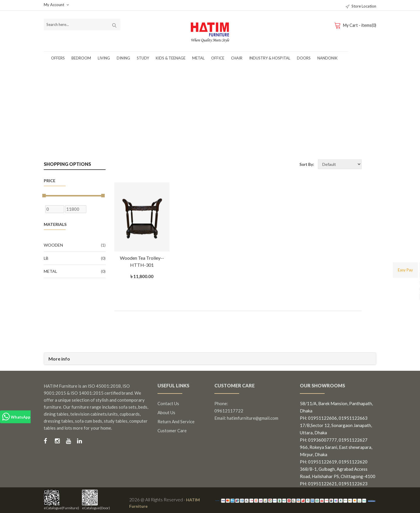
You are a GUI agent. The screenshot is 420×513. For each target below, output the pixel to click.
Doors (304, 58)
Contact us (168, 403)
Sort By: (307, 164)
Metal (198, 58)
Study (143, 58)
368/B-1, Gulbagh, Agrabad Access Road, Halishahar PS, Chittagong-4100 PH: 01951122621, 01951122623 (338, 476)
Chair (237, 58)
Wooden (75, 245)
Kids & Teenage (171, 58)
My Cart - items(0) (355, 25)
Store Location (361, 6)
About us (166, 412)
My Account (56, 5)
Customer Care (172, 431)
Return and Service (176, 421)
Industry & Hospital (270, 58)
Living (104, 58)
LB (75, 258)
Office (218, 58)
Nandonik (327, 58)
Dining (123, 58)
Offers (58, 58)
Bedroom (81, 58)
